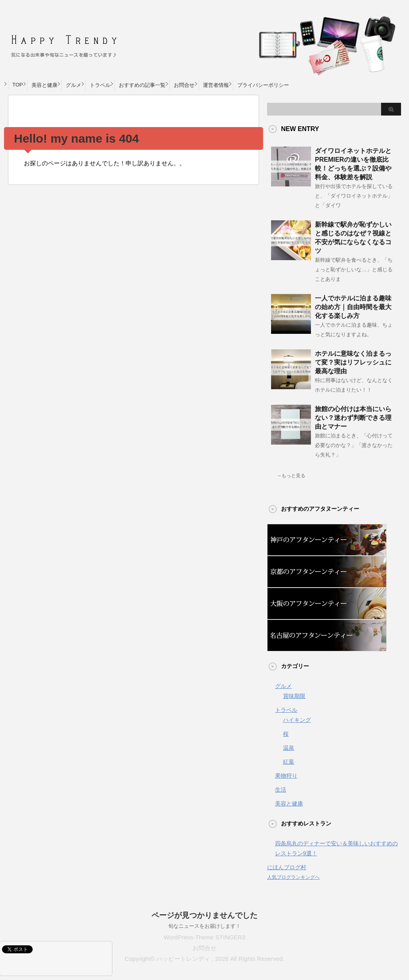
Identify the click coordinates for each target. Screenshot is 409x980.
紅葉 (289, 762)
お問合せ (184, 85)
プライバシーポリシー (263, 85)
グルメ (74, 85)
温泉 (289, 748)
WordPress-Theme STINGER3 (205, 937)
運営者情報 (216, 85)
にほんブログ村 (287, 867)
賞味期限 (294, 696)
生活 (281, 790)
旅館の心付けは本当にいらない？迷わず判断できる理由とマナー (353, 418)
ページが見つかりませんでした (204, 915)
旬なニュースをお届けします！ (204, 926)
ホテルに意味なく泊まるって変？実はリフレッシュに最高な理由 (353, 362)
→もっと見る (291, 476)
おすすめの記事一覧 (142, 85)
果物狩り (286, 776)
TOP (18, 85)
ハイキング (297, 720)
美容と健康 (44, 85)
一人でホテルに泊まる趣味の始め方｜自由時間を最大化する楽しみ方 (353, 307)
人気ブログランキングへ (293, 877)
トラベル (100, 85)
